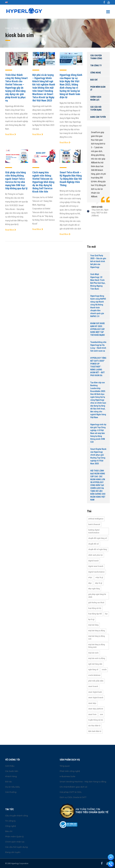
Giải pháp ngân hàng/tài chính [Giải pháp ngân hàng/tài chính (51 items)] (97, 596)
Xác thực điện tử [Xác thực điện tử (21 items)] (94, 726)
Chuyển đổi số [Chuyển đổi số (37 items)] (94, 544)
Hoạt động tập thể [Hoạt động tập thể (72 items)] (95, 614)
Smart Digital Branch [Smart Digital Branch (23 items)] (96, 698)
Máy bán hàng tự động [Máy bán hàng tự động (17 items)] (97, 631)
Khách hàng (11, 776)
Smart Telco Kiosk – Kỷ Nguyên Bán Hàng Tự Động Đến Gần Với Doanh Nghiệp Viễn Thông (71, 179)
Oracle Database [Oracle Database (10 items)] (94, 675)
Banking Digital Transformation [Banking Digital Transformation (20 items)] (94, 531)
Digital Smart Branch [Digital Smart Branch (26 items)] (96, 566)
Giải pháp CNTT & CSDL (71, 792)
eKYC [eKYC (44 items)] (90, 583)
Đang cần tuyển (98, 117)
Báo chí (94, 80)
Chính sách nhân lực (96, 98)
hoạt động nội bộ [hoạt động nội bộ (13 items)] (95, 608)
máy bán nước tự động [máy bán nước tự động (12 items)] (97, 658)
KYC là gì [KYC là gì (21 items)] (91, 619)
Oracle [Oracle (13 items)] (104, 669)
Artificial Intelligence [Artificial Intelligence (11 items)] (96, 519)
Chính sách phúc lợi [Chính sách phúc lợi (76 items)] (95, 555)
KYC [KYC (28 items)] (106, 614)
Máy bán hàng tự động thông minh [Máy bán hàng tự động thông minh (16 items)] (97, 646)
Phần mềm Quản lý (98, 88)
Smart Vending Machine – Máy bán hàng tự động (83, 782)
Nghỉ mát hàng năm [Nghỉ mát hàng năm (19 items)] (95, 664)
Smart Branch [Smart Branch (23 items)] (93, 686)
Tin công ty (96, 66)
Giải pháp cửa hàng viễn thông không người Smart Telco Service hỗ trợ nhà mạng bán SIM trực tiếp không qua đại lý (16, 180)
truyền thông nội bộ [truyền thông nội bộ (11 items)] (96, 720)
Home (7, 28)
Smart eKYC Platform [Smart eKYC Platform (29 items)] (96, 709)
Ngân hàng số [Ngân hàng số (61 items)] (93, 669)
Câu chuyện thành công (96, 57)
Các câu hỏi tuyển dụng (96, 108)
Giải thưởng (11, 792)
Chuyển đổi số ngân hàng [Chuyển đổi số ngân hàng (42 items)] (98, 549)
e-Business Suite (67, 776)
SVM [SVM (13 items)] (101, 714)
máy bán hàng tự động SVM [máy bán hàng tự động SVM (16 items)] (97, 637)
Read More (11, 134)
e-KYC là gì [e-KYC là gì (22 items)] (99, 577)
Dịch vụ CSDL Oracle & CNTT (73, 797)
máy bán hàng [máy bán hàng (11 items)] (93, 625)
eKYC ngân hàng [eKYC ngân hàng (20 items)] (94, 589)
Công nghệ (96, 73)
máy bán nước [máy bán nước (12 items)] (93, 653)
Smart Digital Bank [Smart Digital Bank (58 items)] (95, 692)
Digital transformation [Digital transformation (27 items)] (96, 572)
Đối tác (9, 782)
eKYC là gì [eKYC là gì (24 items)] (99, 583)
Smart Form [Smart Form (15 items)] (92, 714)
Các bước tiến (12, 771)
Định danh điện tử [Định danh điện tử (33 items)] (95, 731)
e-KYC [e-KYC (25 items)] (90, 577)
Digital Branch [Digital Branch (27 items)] (93, 561)
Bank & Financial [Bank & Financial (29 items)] (94, 524)
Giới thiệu (10, 766)
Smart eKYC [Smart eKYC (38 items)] (92, 703)
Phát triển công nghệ (70, 771)
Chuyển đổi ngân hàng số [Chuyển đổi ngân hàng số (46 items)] (98, 538)
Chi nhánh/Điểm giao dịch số (73, 787)
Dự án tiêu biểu (13, 787)
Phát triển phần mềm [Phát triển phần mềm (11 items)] (96, 681)
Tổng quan (65, 766)
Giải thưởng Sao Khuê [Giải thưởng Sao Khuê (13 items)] (96, 603)
